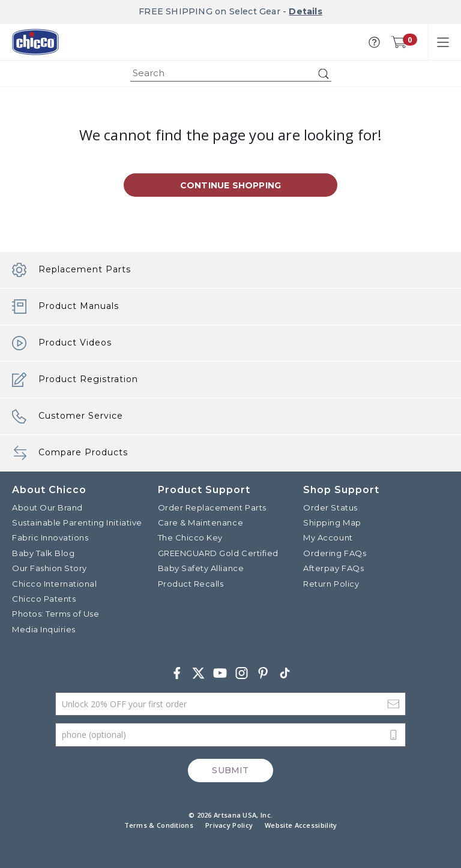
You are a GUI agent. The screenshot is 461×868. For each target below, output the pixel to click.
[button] (374, 42)
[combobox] (231, 73)
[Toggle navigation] (443, 42)
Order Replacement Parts (212, 507)
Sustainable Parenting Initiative (77, 522)
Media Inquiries (44, 629)
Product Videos (62, 343)
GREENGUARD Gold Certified (218, 553)
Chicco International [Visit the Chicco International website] (54, 584)
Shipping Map (332, 522)
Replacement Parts (71, 270)
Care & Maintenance (200, 522)
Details (305, 11)
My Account (328, 537)
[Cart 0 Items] (399, 42)
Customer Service (68, 416)
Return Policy (331, 584)
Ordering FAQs (335, 553)
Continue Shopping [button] (230, 185)
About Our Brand (47, 507)
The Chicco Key (190, 537)
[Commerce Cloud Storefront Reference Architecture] (35, 42)
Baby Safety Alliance (201, 568)
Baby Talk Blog (43, 553)
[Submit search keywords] (324, 74)
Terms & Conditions (159, 825)
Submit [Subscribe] (230, 770)
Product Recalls (191, 584)
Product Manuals (65, 307)
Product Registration (75, 380)
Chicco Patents (44, 599)
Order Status (330, 507)
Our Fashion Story (50, 568)
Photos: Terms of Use (56, 614)
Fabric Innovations (50, 537)
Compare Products (70, 453)
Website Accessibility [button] (301, 825)
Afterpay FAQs (333, 568)
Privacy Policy (229, 825)
